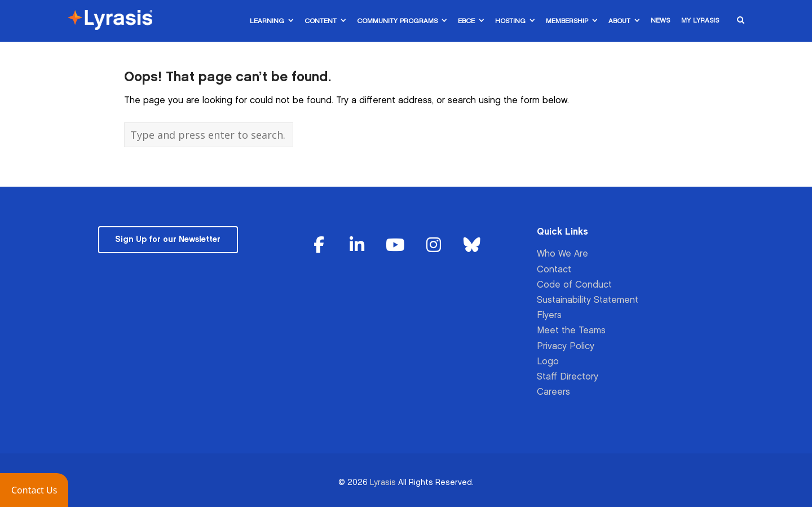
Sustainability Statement (588, 300)
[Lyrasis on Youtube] (395, 246)
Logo (548, 362)
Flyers (549, 316)
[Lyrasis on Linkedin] (358, 246)
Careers (553, 392)
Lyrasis (383, 482)
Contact (554, 270)
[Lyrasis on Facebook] (319, 246)
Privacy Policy (566, 347)
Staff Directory (568, 377)
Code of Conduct (574, 285)
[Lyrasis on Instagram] (434, 246)
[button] (34, 490)
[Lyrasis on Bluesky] (472, 246)
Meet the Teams (571, 331)
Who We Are (562, 254)
